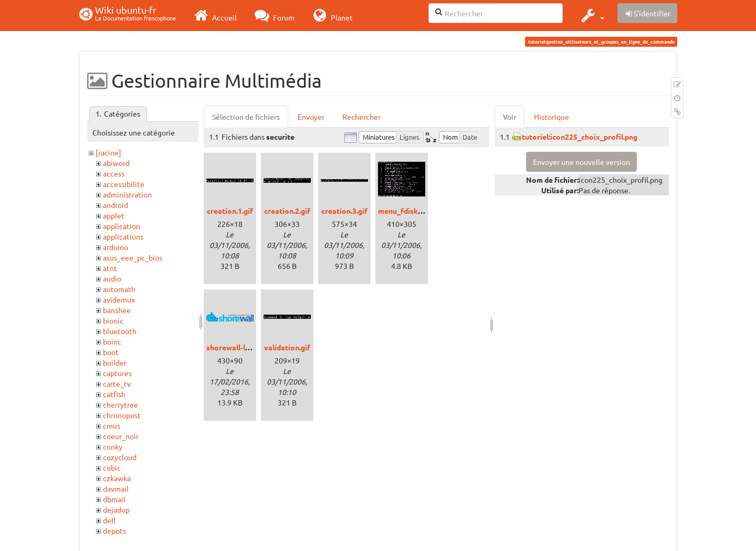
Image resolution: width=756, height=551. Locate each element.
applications (123, 236)
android (115, 205)
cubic (112, 467)
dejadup (116, 510)
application (122, 226)
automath (119, 289)
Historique (552, 117)
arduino (115, 247)
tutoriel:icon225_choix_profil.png (580, 137)
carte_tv (117, 383)
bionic (113, 320)
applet (114, 215)
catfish (114, 394)
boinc (112, 341)
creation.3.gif (344, 211)
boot (111, 352)
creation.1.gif (230, 211)
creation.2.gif (287, 211)
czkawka (117, 478)
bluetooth (120, 331)
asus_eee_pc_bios (133, 257)
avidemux (119, 299)
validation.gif (287, 347)
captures (117, 373)
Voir (510, 117)
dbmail (114, 499)
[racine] (108, 152)
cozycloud (120, 457)
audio (112, 278)
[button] (591, 15)
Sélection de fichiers (246, 117)
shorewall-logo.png (240, 347)
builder (115, 362)
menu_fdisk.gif (403, 211)
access (114, 173)
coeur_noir (121, 436)
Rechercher (361, 117)
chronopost (122, 415)
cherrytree (120, 404)
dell (109, 520)
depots (114, 531)
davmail (116, 488)
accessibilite (124, 184)
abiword (116, 163)
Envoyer (311, 117)
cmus (112, 425)
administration (127, 194)
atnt (110, 268)
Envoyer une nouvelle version (581, 162)
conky (113, 446)
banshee (117, 310)
